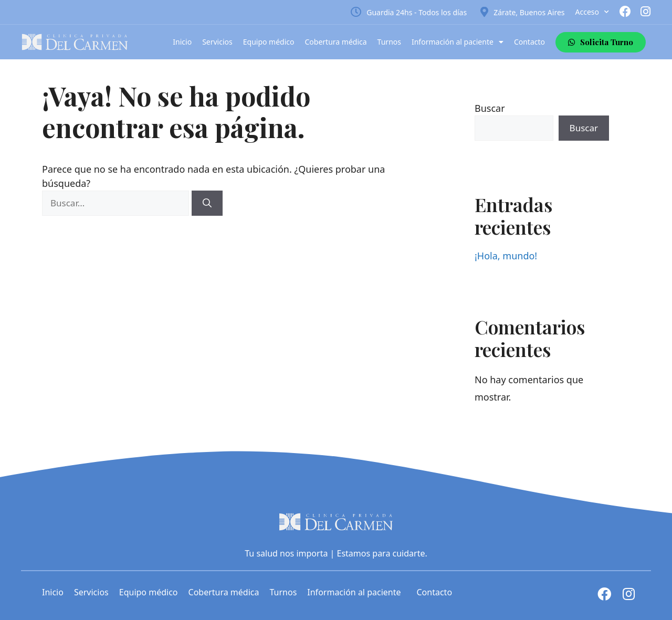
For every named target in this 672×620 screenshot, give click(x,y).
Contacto (529, 42)
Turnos (389, 42)
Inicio (182, 42)
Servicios (217, 42)
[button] (601, 42)
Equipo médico (269, 42)
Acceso (592, 12)
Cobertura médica (336, 42)
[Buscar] (207, 203)
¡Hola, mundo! (506, 256)
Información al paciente (458, 42)
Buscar (490, 108)
